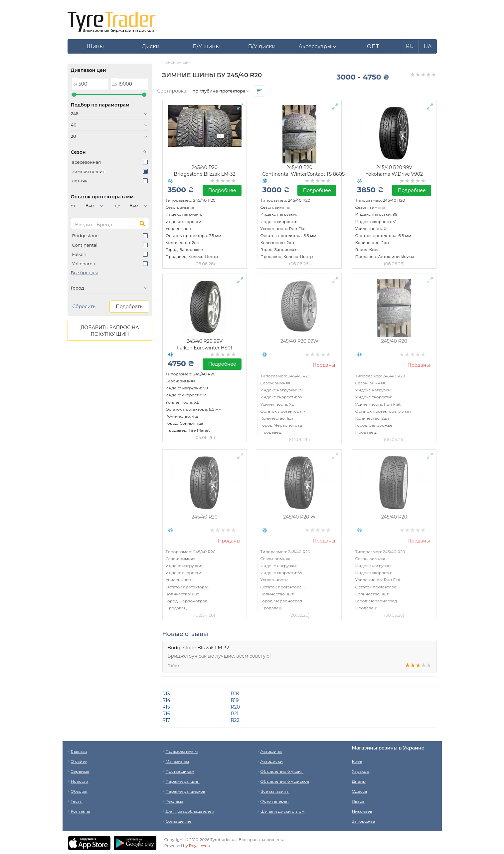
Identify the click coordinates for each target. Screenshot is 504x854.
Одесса (360, 791)
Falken (79, 254)
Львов (358, 801)
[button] (318, 47)
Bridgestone (85, 236)
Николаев (362, 811)
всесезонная (87, 162)
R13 (166, 694)
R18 (235, 694)
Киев (357, 761)
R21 (235, 714)
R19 (235, 700)
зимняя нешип (89, 171)
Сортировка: (172, 91)
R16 (166, 714)
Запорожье (364, 821)
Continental (85, 245)
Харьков (360, 771)
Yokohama (84, 264)
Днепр (359, 781)
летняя (80, 181)
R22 (235, 720)
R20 (235, 707)
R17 (166, 720)
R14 (166, 700)
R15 (166, 707)
